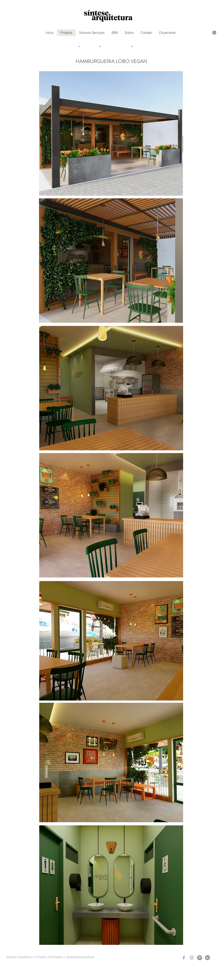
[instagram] (214, 33)
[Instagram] (192, 958)
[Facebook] (184, 958)
